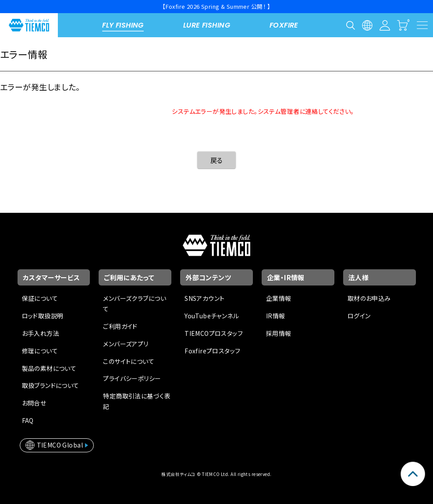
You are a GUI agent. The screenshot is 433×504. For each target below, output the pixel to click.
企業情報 (279, 298)
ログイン (359, 316)
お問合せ (34, 403)
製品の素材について (49, 368)
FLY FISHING (123, 25)
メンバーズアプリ (126, 344)
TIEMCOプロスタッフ (214, 333)
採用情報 (279, 333)
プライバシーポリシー (132, 378)
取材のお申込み (369, 298)
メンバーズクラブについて (135, 303)
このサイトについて (129, 361)
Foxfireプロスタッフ (212, 351)
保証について (40, 298)
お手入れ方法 (41, 333)
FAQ (28, 420)
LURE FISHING (207, 25)
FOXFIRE (284, 25)
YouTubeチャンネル (212, 316)
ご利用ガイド (120, 326)
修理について (40, 351)
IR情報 (276, 316)
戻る (217, 160)
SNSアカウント (204, 298)
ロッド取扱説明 (43, 316)
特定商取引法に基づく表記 (137, 401)
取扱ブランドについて (51, 385)
